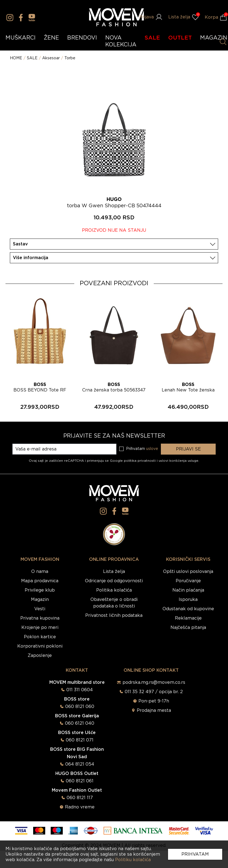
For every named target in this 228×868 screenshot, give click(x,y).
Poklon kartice (40, 637)
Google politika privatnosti (133, 461)
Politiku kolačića (133, 860)
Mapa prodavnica (40, 581)
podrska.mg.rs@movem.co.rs (154, 682)
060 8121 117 (80, 798)
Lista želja (114, 572)
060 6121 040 (80, 723)
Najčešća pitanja (188, 628)
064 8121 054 (80, 764)
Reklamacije (188, 618)
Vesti (40, 609)
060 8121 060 (80, 707)
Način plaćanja (188, 590)
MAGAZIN (214, 38)
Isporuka (188, 600)
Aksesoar (51, 58)
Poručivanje (188, 581)
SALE (152, 38)
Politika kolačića (114, 590)
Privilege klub (40, 590)
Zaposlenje (40, 656)
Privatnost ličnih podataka (114, 615)
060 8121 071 (80, 740)
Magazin (40, 600)
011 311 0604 (80, 690)
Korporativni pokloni (40, 646)
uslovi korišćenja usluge (179, 461)
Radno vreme (80, 807)
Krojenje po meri (40, 628)
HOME (16, 58)
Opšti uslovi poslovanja (188, 572)
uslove (152, 449)
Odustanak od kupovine (188, 609)
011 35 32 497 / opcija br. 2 (154, 692)
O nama (40, 572)
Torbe (70, 58)
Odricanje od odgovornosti (114, 581)
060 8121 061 (80, 781)
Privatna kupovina (40, 618)
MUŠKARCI (21, 38)
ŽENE (51, 38)
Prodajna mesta (154, 710)
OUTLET (180, 38)
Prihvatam (195, 854)
